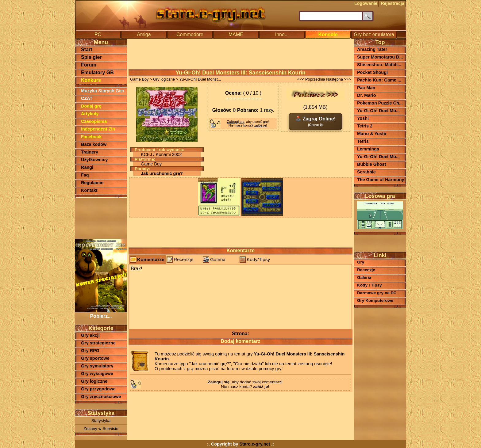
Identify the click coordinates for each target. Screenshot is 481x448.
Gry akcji (90, 335)
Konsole (328, 34)
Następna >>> (339, 79)
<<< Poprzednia (311, 79)
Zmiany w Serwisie (101, 429)
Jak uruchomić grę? (162, 173)
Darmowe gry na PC (377, 293)
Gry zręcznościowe (101, 397)
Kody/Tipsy (258, 259)
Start (87, 49)
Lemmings (368, 149)
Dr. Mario (367, 95)
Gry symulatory (97, 366)
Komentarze (151, 259)
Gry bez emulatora (374, 34)
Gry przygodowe (98, 389)
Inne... (282, 34)
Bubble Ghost (371, 164)
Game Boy (139, 79)
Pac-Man (366, 88)
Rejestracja (392, 3)
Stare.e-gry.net (255, 444)
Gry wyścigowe (97, 374)
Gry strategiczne (98, 343)
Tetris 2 (365, 126)
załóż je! (261, 125)
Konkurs (91, 80)
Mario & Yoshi (372, 134)
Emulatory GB (97, 72)
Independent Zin (98, 129)
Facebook (91, 137)
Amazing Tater (372, 49)
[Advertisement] (101, 218)
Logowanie (366, 3)
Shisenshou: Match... (379, 65)
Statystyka (101, 421)
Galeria (218, 259)
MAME (236, 34)
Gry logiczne (94, 381)
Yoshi (363, 118)
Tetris (363, 141)
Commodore (190, 34)
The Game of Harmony (381, 180)
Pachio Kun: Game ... (379, 80)
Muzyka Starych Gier (103, 91)
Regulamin (92, 183)
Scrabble (366, 172)
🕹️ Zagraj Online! (315, 121)
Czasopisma (94, 121)
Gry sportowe (95, 358)
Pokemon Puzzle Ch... (380, 103)
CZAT (87, 98)
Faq (85, 175)
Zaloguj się (236, 122)
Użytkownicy (94, 160)
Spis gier (91, 57)
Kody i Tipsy (369, 285)
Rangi (87, 167)
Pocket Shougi (372, 72)
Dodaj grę (91, 106)
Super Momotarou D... (380, 57)
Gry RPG (90, 351)
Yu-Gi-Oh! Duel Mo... (378, 111)
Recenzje (184, 259)
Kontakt (89, 190)
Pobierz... (101, 313)
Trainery (90, 152)
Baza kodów (94, 144)
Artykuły (90, 114)
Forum (89, 65)
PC (98, 34)
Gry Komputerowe (375, 300)
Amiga (144, 34)
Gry (361, 262)
